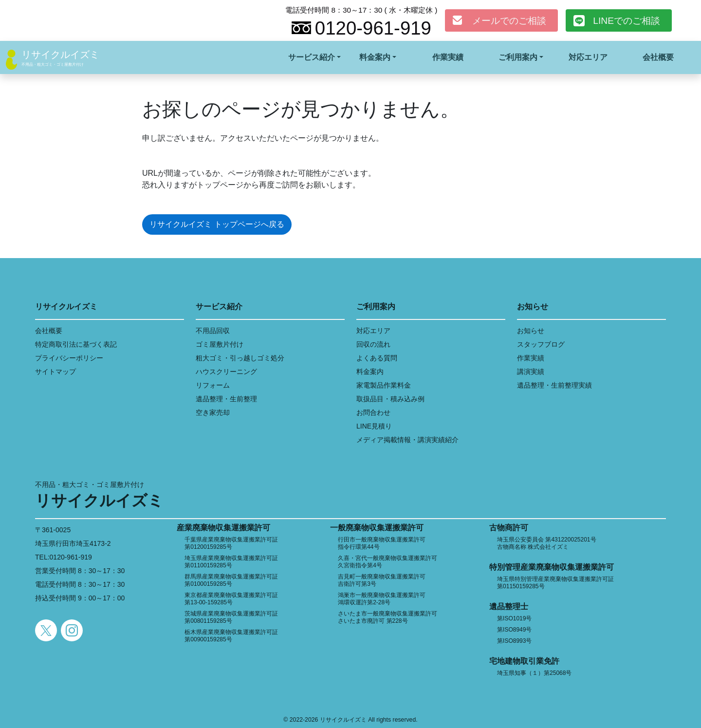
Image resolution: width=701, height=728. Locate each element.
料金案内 (370, 372)
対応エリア (588, 57)
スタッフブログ (541, 344)
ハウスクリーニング (226, 372)
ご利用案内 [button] (518, 57)
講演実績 (531, 372)
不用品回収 (213, 331)
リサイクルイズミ (60, 55)
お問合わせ (373, 412)
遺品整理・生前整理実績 (554, 385)
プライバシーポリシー (69, 358)
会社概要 (658, 57)
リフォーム (213, 385)
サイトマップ (55, 372)
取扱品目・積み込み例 (390, 399)
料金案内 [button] (375, 57)
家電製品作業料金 (384, 385)
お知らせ (531, 331)
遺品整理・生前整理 (226, 399)
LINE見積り (374, 426)
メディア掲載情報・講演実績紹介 (407, 440)
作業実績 (448, 57)
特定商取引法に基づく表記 (76, 344)
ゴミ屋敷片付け (220, 344)
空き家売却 (213, 412)
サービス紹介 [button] (312, 57)
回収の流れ (373, 344)
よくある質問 (377, 358)
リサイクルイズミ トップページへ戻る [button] (217, 224)
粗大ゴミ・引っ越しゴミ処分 (240, 358)
